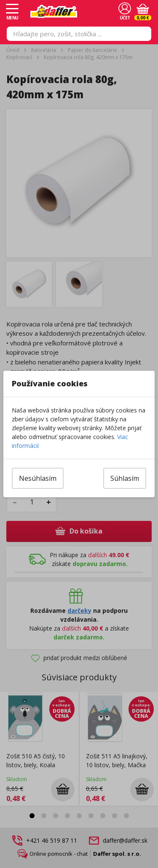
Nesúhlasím (38, 478)
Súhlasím (125, 478)
